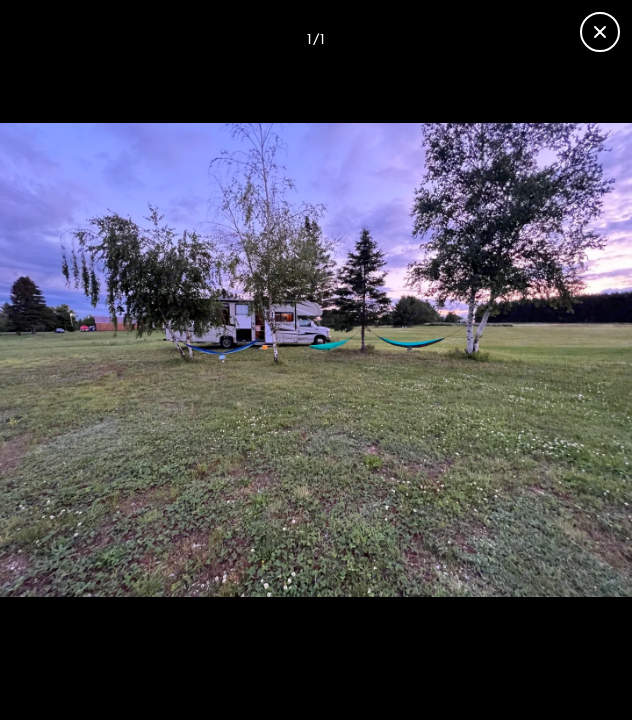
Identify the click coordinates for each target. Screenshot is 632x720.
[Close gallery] (600, 32)
